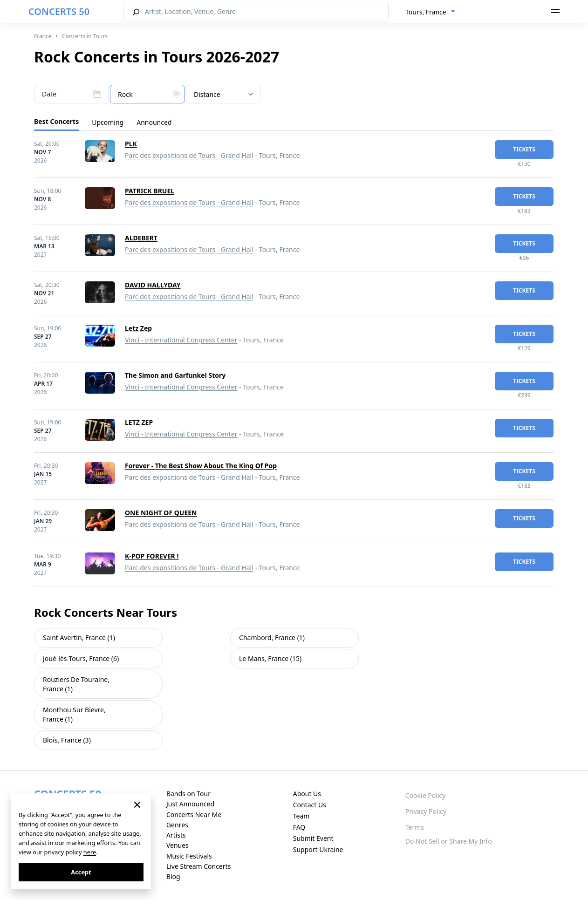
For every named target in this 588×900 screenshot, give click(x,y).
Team (301, 816)
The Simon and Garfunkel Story (175, 375)
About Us (307, 794)
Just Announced (190, 804)
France (43, 36)
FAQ (299, 827)
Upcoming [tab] (108, 122)
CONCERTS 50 (59, 11)
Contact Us (310, 805)
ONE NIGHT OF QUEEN (161, 513)
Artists (176, 835)
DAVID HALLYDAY (153, 285)
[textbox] (147, 95)
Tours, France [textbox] (426, 12)
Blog (173, 876)
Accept (81, 872)
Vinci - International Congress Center (181, 340)
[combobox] (430, 12)
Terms (415, 827)
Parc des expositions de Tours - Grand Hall (189, 155)
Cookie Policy (425, 795)
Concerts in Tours (85, 36)
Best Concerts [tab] (56, 121)
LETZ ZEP (139, 422)
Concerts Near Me (194, 815)
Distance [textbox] (207, 94)
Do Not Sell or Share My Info (449, 841)
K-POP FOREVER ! (152, 556)
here (90, 852)
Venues (178, 845)
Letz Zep (138, 328)
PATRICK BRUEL (150, 191)
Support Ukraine (318, 849)
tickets (524, 149)
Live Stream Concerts (198, 866)
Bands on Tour (188, 794)
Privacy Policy (426, 811)
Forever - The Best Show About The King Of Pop (201, 466)
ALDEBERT (141, 238)
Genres (177, 825)
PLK (131, 144)
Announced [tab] (154, 122)
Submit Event (313, 838)
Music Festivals (189, 856)
